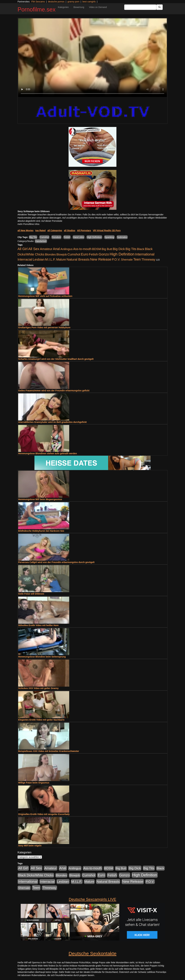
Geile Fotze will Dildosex (31, 594)
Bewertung (79, 7)
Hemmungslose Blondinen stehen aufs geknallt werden (48, 453)
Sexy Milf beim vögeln (30, 846)
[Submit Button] (159, 7)
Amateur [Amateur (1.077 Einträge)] (46, 249)
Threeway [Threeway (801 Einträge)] (148, 259)
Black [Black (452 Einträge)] (141, 249)
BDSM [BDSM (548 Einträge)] (97, 249)
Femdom (56, 237)
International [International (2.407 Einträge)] (145, 254)
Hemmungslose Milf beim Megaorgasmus (40, 499)
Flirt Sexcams (38, 2)
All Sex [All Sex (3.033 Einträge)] (34, 249)
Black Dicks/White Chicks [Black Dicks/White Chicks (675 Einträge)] (36, 875)
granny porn (73, 2)
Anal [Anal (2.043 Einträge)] (56, 249)
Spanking (109, 237)
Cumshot (44, 237)
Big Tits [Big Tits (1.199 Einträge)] (131, 249)
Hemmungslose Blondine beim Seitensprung (42, 657)
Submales (122, 237)
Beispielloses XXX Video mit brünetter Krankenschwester (49, 751)
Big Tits (33, 237)
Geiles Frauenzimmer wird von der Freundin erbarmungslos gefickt (54, 391)
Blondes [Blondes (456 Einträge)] (50, 254)
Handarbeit (41, 241)
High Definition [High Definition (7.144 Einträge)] (122, 254)
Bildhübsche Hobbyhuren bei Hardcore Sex (41, 531)
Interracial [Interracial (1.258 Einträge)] (25, 259)
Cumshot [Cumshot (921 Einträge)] (74, 254)
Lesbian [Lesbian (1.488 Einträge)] (39, 259)
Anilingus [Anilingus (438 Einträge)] (67, 249)
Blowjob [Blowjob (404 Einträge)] (62, 254)
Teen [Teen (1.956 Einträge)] (137, 259)
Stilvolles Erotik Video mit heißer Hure (38, 625)
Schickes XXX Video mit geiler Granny (38, 688)
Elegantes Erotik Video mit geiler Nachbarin (41, 720)
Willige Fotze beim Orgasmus (34, 783)
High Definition (94, 237)
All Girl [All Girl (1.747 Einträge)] (23, 249)
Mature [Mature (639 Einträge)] (61, 259)
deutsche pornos (56, 2)
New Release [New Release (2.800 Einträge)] (101, 259)
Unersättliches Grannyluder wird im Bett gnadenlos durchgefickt (52, 422)
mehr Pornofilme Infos (28, 224)
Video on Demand (98, 7)
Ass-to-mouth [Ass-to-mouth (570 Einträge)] (82, 249)
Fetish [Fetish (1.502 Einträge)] (93, 254)
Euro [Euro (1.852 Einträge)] (85, 254)
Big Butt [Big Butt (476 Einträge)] (107, 249)
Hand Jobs (79, 237)
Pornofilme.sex (37, 9)
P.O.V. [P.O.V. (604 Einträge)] (116, 259)
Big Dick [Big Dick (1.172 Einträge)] (119, 249)
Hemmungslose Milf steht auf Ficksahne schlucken (45, 296)
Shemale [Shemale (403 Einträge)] (127, 260)
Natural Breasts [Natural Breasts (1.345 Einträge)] (78, 259)
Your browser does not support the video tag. (93, 58)
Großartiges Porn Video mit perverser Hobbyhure (44, 327)
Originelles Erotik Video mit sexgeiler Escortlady (44, 814)
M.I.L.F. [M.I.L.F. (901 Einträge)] (50, 259)
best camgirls (89, 2)
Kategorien (63, 7)
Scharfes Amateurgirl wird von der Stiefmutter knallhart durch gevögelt (56, 359)
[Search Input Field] (140, 7)
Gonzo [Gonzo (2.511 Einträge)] (104, 254)
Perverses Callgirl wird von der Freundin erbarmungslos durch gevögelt (56, 562)
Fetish (67, 237)
